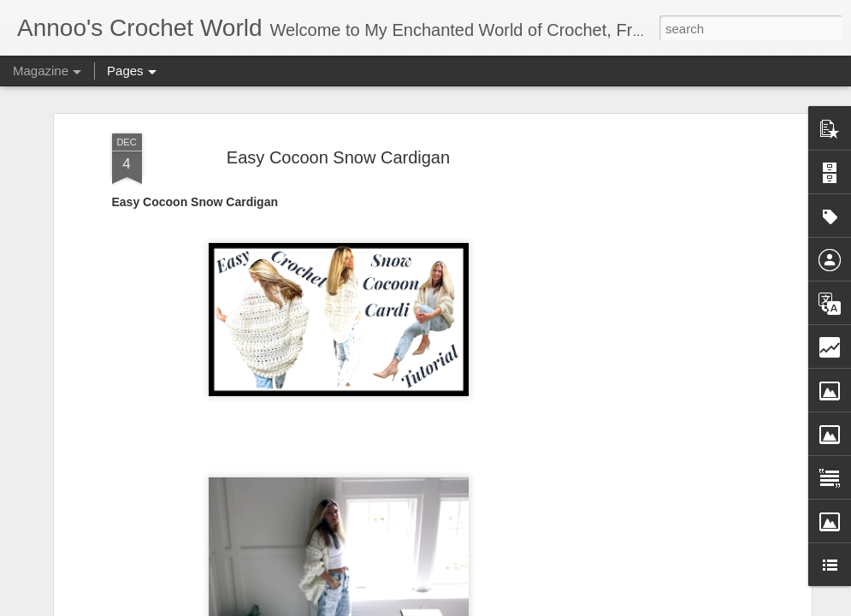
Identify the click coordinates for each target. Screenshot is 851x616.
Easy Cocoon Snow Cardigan (338, 145)
